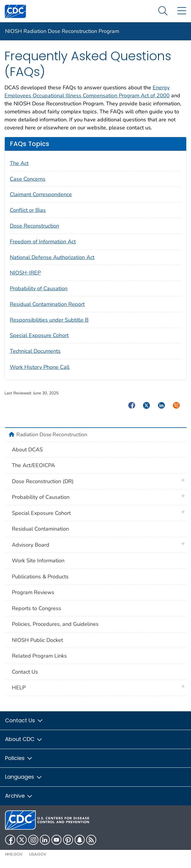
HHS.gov (14, 854)
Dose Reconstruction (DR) (43, 481)
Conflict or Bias (28, 210)
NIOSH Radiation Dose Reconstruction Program (62, 31)
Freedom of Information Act (43, 242)
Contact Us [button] (24, 720)
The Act (19, 163)
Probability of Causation (39, 288)
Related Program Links (39, 656)
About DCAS (27, 450)
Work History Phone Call (40, 367)
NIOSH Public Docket (37, 640)
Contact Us (25, 672)
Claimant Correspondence (41, 194)
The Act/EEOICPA (33, 465)
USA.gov (38, 854)
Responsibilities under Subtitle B (49, 320)
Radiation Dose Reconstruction (52, 434)
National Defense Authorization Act (52, 257)
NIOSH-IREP (25, 273)
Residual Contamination (40, 529)
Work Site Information (38, 561)
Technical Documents (35, 351)
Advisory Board (31, 545)
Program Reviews (33, 592)
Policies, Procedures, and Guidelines (55, 624)
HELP (19, 688)
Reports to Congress (37, 608)
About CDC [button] (24, 739)
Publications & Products (40, 577)
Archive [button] (19, 796)
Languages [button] (24, 777)
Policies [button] (19, 758)
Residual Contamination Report (47, 304)
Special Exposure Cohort (39, 335)
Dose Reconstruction (34, 226)
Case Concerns (28, 179)
